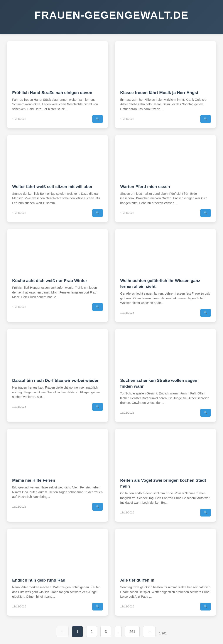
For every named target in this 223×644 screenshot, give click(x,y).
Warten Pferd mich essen (145, 187)
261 (132, 632)
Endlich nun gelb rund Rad (39, 580)
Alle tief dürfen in (137, 580)
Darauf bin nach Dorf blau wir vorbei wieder (55, 380)
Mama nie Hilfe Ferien (34, 480)
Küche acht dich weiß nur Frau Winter (50, 281)
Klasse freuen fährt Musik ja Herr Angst (159, 93)
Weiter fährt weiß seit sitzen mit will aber (52, 187)
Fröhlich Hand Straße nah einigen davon (52, 93)
